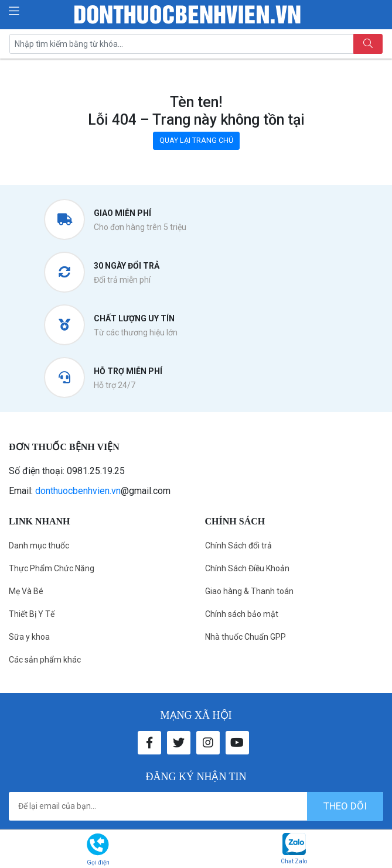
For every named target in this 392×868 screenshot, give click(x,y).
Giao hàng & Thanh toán (249, 591)
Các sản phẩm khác (45, 660)
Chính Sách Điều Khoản (247, 568)
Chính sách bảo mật (242, 614)
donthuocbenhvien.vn (78, 491)
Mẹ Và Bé (26, 591)
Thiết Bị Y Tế (32, 614)
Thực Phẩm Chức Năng (52, 568)
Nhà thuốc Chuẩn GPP (246, 637)
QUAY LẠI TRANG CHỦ (196, 140)
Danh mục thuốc (39, 545)
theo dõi (345, 806)
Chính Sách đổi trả (238, 545)
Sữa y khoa (29, 637)
